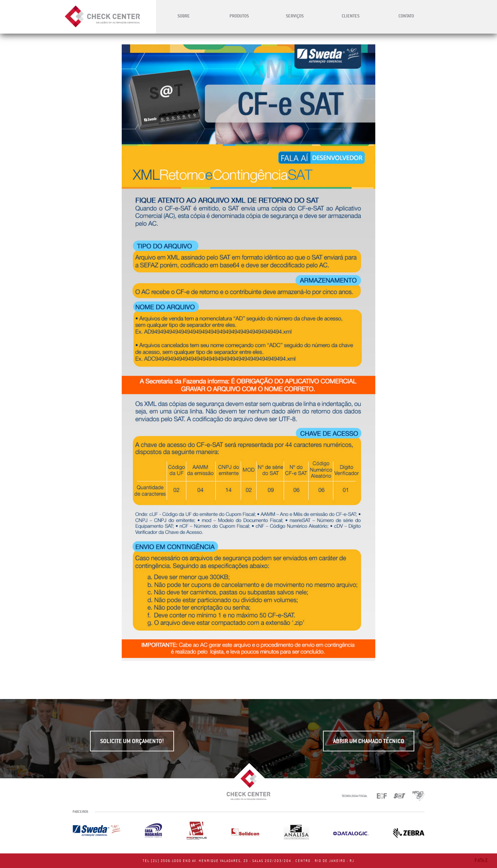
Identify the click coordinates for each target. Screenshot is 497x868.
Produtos (239, 16)
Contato (406, 16)
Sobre (184, 16)
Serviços (295, 16)
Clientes (351, 16)
